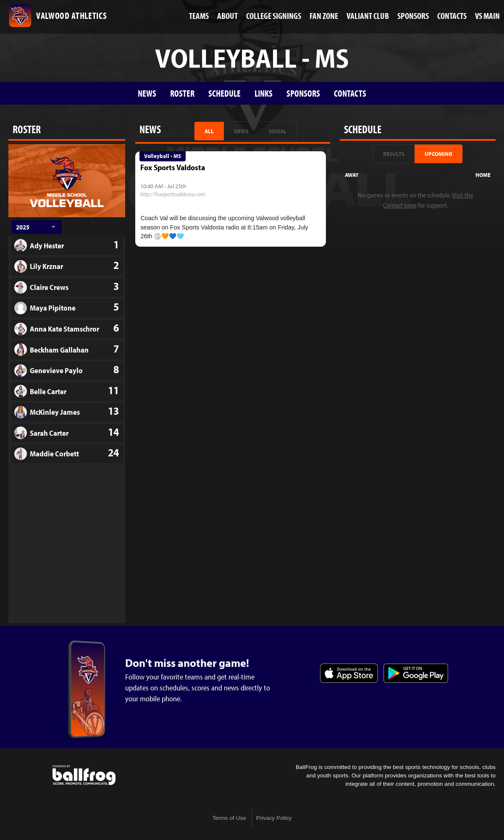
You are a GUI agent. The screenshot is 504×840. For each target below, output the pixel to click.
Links (264, 93)
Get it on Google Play (416, 673)
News (147, 93)
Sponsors (303, 93)
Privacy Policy (274, 818)
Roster (182, 93)
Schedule (224, 93)
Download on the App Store (349, 673)
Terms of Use (229, 818)
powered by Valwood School (84, 775)
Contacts (350, 93)
